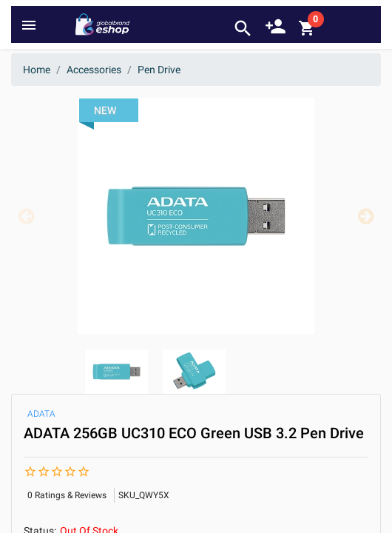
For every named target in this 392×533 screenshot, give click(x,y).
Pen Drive (159, 70)
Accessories (94, 70)
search (243, 29)
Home (37, 70)
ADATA (41, 414)
